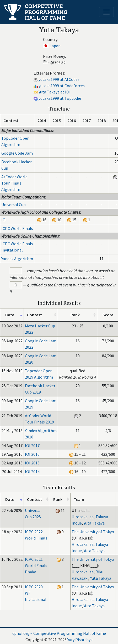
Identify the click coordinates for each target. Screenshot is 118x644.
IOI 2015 (32, 463)
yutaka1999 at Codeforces (62, 86)
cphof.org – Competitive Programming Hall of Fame (59, 633)
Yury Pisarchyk (80, 640)
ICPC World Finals (17, 228)
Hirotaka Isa (83, 517)
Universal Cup (14, 205)
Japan (55, 46)
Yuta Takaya (94, 523)
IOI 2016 (32, 454)
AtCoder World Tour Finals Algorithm (14, 183)
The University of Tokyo (93, 532)
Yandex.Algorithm (17, 259)
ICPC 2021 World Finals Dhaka (36, 566)
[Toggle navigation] (106, 12)
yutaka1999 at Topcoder (60, 98)
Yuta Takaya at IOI (55, 92)
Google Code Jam (17, 153)
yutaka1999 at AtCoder (59, 79)
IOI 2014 (32, 472)
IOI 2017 (32, 446)
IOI (4, 220)
